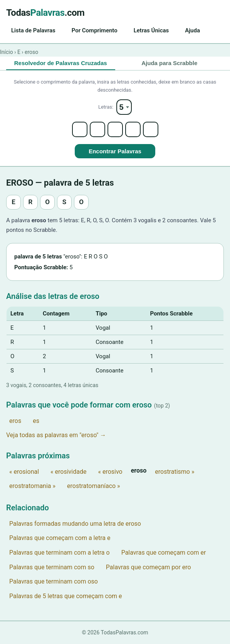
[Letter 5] (151, 129)
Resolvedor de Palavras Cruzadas (61, 63)
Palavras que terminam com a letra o (60, 553)
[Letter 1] (80, 129)
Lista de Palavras (33, 30)
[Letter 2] (97, 129)
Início (7, 52)
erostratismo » (175, 472)
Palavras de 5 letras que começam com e (66, 596)
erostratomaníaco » (94, 486)
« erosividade (68, 472)
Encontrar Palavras (115, 151)
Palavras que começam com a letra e (60, 538)
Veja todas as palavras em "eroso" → (56, 435)
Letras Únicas (151, 30)
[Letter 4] (133, 129)
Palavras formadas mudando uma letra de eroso (75, 524)
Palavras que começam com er (164, 553)
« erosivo (110, 472)
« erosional (24, 472)
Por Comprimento (95, 30)
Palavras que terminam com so (52, 567)
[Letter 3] (115, 129)
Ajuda (192, 30)
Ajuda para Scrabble (169, 63)
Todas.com (45, 13)
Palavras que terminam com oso (54, 581)
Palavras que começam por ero (149, 567)
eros (15, 421)
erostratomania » (32, 486)
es (36, 421)
